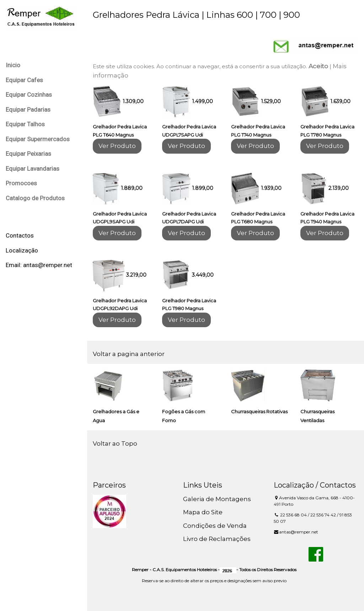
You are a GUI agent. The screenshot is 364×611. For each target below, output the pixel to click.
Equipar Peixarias (28, 154)
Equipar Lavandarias (33, 169)
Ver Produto (117, 146)
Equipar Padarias (28, 110)
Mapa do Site (203, 512)
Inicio (13, 65)
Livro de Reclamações (217, 539)
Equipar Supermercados (38, 139)
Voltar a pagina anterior (129, 354)
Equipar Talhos (25, 124)
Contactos (20, 235)
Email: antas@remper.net (39, 265)
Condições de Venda (215, 526)
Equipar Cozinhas (29, 95)
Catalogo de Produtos (35, 198)
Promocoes (21, 183)
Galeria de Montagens (217, 499)
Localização (22, 250)
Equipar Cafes (24, 80)
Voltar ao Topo (115, 443)
